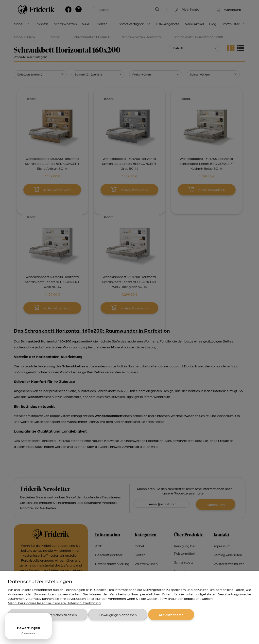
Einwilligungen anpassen (118, 615)
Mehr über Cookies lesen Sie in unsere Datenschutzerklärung (54, 603)
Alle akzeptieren (171, 615)
